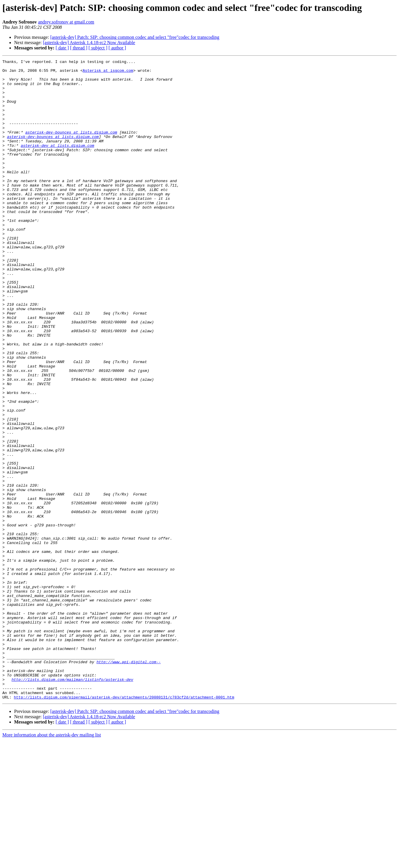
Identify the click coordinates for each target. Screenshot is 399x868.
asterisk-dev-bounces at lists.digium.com (71, 147)
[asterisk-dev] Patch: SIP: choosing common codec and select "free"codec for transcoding (135, 37)
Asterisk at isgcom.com (108, 73)
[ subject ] (98, 48)
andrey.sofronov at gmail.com (66, 22)
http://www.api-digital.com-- (129, 783)
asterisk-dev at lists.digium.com (57, 163)
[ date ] (62, 48)
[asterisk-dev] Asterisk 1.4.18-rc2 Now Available (89, 43)
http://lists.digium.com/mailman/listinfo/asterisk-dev (72, 804)
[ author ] (117, 48)
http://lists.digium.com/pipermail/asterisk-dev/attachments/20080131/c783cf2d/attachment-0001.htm (124, 825)
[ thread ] (79, 48)
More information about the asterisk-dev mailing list (52, 863)
